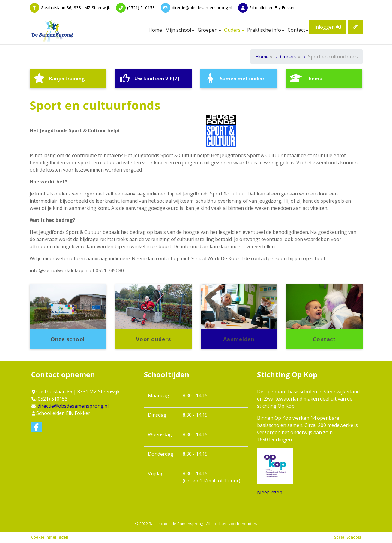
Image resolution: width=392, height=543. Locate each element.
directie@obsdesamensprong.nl (202, 8)
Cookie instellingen (50, 537)
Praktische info (265, 30)
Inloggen (328, 27)
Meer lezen (270, 492)
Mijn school (179, 30)
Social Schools (348, 537)
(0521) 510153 (141, 8)
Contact (297, 30)
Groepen (208, 30)
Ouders (233, 30)
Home (155, 30)
